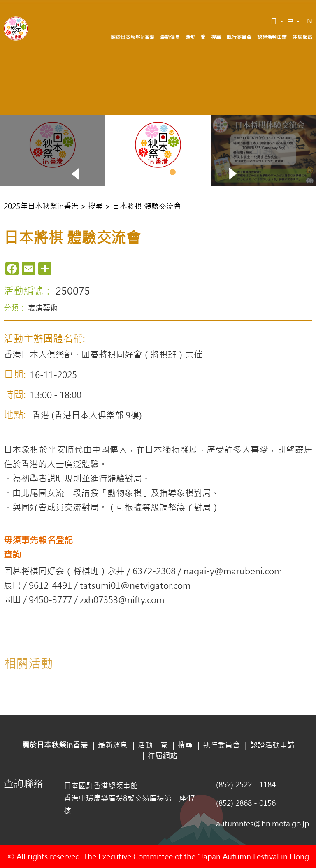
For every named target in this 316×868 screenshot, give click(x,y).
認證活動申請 (272, 37)
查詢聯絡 (23, 783)
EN (308, 21)
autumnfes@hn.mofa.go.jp (263, 824)
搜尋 (216, 37)
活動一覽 (195, 37)
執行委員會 (239, 37)
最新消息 (170, 37)
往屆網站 (302, 37)
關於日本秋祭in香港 (132, 37)
